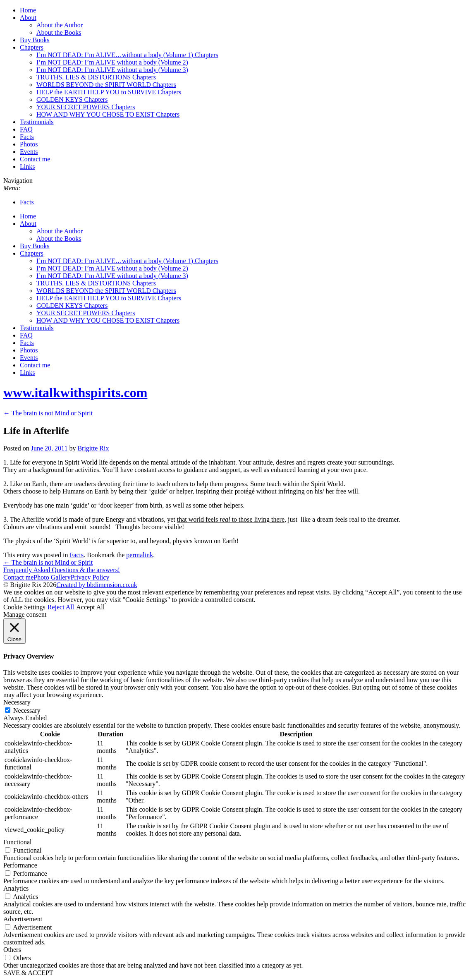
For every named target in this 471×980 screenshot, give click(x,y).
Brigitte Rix (93, 448)
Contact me (35, 159)
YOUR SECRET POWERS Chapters (86, 107)
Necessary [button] (17, 702)
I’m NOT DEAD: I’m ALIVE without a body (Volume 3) (112, 70)
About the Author (60, 25)
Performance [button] (20, 865)
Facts (27, 137)
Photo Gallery (52, 577)
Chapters (32, 47)
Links (27, 167)
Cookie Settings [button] (24, 607)
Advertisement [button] (23, 919)
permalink (140, 555)
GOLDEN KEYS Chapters (72, 99)
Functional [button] (17, 842)
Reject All (61, 607)
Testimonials (37, 122)
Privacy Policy (90, 577)
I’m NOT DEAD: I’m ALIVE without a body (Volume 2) (112, 62)
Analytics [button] (16, 888)
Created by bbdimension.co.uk (97, 585)
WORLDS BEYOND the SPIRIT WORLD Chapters (106, 85)
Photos (29, 144)
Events (29, 152)
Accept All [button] (90, 607)
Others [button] (12, 950)
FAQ (26, 129)
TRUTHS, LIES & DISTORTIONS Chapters (96, 77)
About (28, 18)
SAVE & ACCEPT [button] (28, 973)
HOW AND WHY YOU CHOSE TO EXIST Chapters (108, 114)
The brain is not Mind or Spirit (48, 413)
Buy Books (35, 40)
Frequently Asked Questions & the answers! (62, 570)
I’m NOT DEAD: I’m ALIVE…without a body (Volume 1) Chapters (127, 55)
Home (28, 10)
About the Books (59, 32)
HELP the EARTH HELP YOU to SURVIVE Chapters (109, 92)
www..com (75, 393)
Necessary (27, 710)
